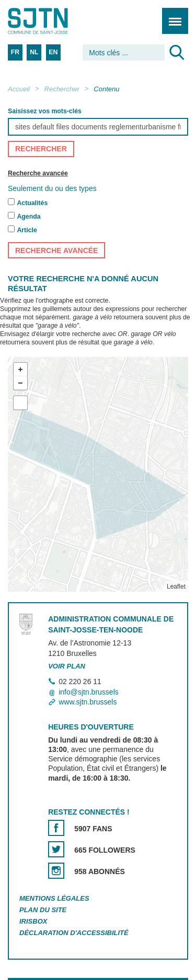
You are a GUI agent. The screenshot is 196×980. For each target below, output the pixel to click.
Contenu (106, 89)
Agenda (28, 217)
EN (53, 52)
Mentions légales (54, 899)
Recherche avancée (38, 173)
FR (15, 52)
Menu (172, 15)
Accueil (19, 89)
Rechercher (62, 89)
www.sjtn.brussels (88, 702)
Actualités (32, 204)
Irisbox (33, 921)
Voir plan (67, 666)
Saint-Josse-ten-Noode (53, 21)
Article (27, 231)
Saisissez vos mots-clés (45, 111)
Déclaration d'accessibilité (74, 933)
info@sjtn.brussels (89, 692)
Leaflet (176, 587)
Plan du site (43, 910)
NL (34, 52)
